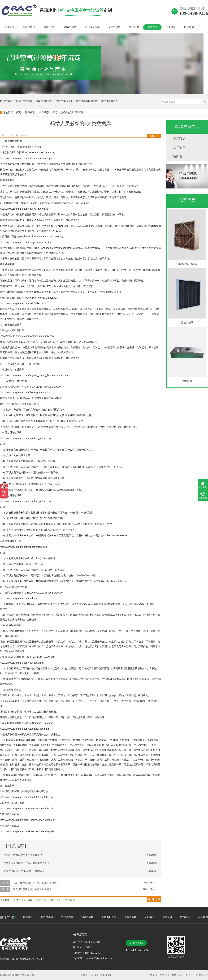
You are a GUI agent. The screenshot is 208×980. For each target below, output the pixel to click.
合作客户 (179, 147)
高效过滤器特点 (109, 101)
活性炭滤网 (187, 323)
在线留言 (185, 917)
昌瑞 (30, 900)
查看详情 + (148, 883)
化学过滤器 (114, 27)
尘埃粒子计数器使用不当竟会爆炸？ (23, 855)
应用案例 (149, 917)
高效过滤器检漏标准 (87, 101)
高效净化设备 (92, 27)
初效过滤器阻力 (44, 101)
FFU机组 (187, 381)
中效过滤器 (50, 27)
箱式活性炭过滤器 (187, 264)
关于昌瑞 (171, 27)
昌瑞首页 (9, 27)
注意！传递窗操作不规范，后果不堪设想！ (27, 863)
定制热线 (138, 943)
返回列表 (154, 136)
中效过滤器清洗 (64, 101)
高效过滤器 (29, 27)
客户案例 (134, 27)
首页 (19, 112)
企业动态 (44, 112)
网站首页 (28, 917)
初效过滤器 (70, 27)
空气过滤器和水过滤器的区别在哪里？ (24, 871)
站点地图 (203, 917)
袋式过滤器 (41, 900)
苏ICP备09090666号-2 (102, 975)
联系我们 (189, 27)
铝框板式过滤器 (24, 101)
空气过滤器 (20, 900)
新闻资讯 (152, 27)
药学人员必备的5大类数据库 (68, 112)
